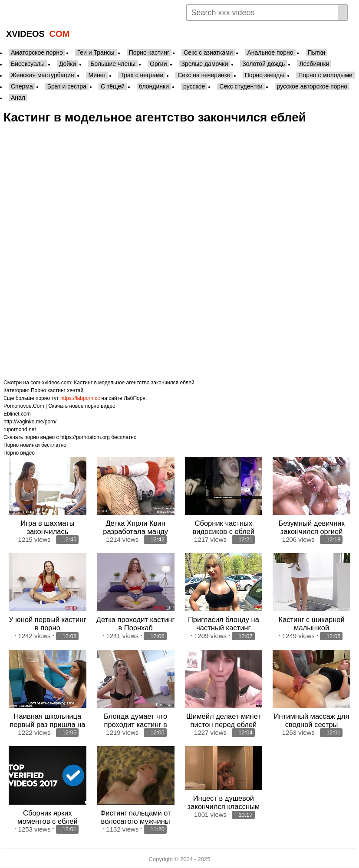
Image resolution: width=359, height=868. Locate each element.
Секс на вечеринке (204, 75)
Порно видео (19, 453)
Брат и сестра (67, 86)
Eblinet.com (17, 414)
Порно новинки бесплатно (35, 445)
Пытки (316, 52)
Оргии (158, 64)
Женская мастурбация (42, 75)
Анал (18, 98)
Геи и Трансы (96, 52)
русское (194, 86)
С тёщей (113, 86)
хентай (75, 390)
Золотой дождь (263, 64)
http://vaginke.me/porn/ (30, 422)
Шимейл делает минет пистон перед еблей (224, 720)
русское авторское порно (312, 86)
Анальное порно (270, 52)
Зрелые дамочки (204, 64)
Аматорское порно (37, 52)
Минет (97, 75)
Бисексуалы (28, 64)
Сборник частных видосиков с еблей (224, 527)
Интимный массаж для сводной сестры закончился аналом (312, 724)
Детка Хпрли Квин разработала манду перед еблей (135, 531)
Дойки (68, 64)
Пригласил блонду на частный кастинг (224, 624)
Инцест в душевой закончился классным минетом (224, 806)
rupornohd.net (20, 429)
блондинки (154, 86)
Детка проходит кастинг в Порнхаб (136, 624)
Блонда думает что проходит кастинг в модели (135, 724)
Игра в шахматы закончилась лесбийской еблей (48, 531)
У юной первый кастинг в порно (47, 624)
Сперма (22, 86)
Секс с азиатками (208, 52)
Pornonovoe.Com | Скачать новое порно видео (59, 406)
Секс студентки (241, 86)
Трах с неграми (142, 75)
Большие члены (113, 64)
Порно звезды (265, 75)
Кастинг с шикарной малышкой (311, 624)
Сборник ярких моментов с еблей (48, 817)
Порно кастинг (149, 52)
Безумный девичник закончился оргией (312, 527)
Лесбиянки (314, 64)
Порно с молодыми (325, 75)
